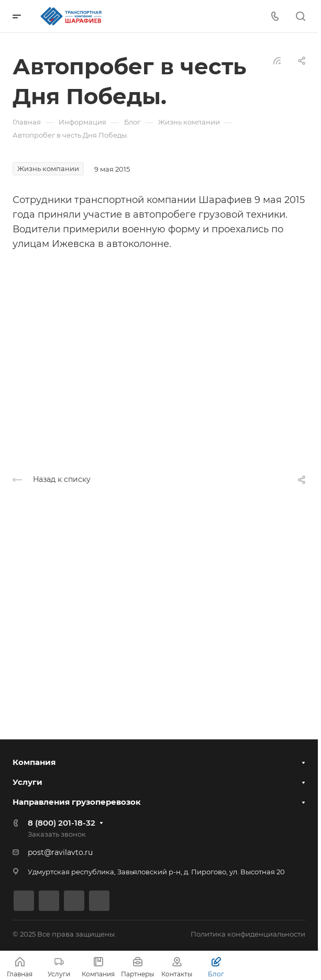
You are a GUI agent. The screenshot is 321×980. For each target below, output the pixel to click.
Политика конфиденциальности (248, 934)
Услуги (27, 782)
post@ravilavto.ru (60, 852)
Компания (34, 762)
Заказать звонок (57, 834)
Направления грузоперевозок (77, 802)
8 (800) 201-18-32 (62, 823)
